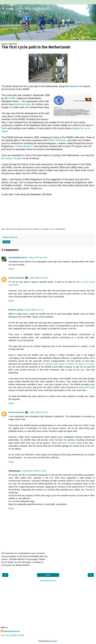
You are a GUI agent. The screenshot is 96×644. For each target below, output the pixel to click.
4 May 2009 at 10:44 (38, 258)
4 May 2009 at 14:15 (34, 310)
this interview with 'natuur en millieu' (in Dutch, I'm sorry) (68, 364)
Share (6, 242)
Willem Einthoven (57, 140)
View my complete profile (12, 635)
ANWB (12, 98)
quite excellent (69, 443)
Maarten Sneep (16, 310)
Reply (11, 269)
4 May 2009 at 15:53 (38, 412)
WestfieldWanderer (18, 258)
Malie (4, 128)
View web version (48, 581)
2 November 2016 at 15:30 (34, 471)
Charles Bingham (24, 146)
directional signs (23, 104)
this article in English (12, 158)
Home (48, 575)
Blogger (54, 641)
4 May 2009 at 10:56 (38, 278)
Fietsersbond (85, 387)
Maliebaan (74, 86)
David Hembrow (16, 278)
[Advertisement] (48, 604)
